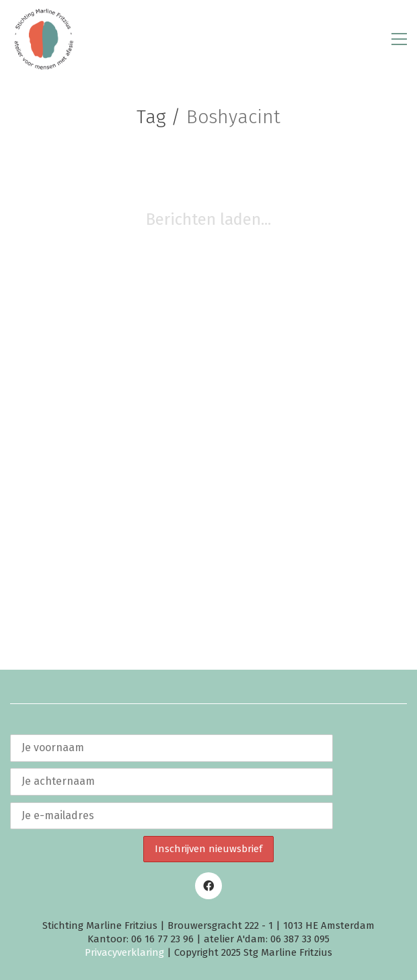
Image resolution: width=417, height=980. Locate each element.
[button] (399, 39)
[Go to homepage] (44, 39)
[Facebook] (208, 886)
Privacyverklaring (124, 952)
